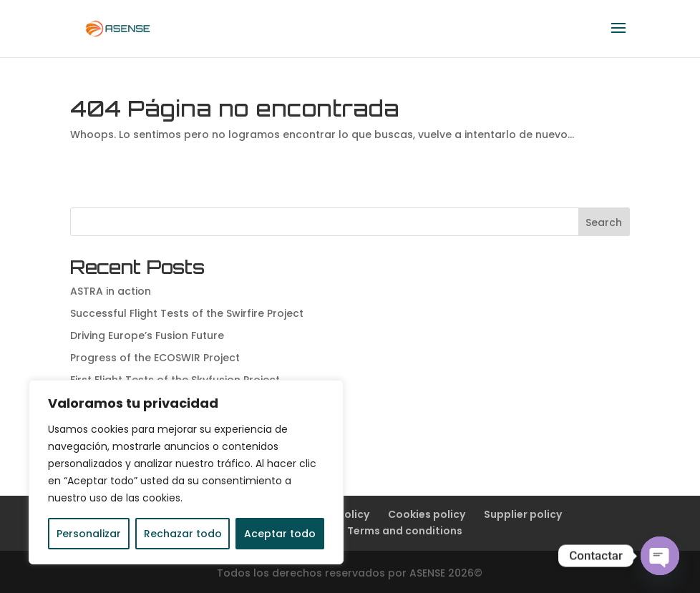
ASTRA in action (111, 291)
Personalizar (89, 534)
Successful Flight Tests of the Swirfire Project (187, 313)
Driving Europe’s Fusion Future (147, 335)
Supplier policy (523, 514)
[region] (186, 472)
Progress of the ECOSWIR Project (155, 358)
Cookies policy (427, 514)
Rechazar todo (183, 534)
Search (604, 222)
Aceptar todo (280, 534)
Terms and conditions (405, 531)
